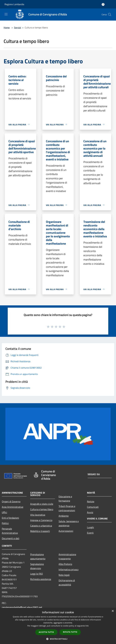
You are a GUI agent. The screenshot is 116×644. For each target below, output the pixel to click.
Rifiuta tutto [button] (70, 632)
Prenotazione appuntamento (38, 556)
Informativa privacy (69, 569)
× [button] (113, 611)
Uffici (4, 512)
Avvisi (90, 512)
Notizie (91, 501)
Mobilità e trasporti (40, 531)
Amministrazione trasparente (67, 556)
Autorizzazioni (66, 531)
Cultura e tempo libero (42, 509)
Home (7, 28)
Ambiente (64, 516)
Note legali (64, 575)
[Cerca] (110, 15)
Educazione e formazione (65, 499)
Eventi (90, 533)
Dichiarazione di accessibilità (67, 582)
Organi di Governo (11, 501)
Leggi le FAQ (37, 574)
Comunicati (93, 507)
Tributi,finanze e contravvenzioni (67, 508)
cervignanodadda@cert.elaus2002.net (22, 607)
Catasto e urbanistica (41, 526)
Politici (5, 523)
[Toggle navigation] (6, 14)
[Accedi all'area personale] (103, 4)
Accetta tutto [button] (46, 632)
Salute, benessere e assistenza (69, 523)
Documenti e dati (11, 538)
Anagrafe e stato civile (42, 504)
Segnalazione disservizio (37, 566)
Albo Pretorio (65, 564)
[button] (58, 639)
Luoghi (90, 527)
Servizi (18, 28)
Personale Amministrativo (10, 531)
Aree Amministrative (13, 507)
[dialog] (58, 626)
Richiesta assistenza (41, 579)
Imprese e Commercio (41, 520)
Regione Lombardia (14, 4)
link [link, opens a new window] (87, 626)
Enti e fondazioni (10, 518)
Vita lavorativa (38, 515)
